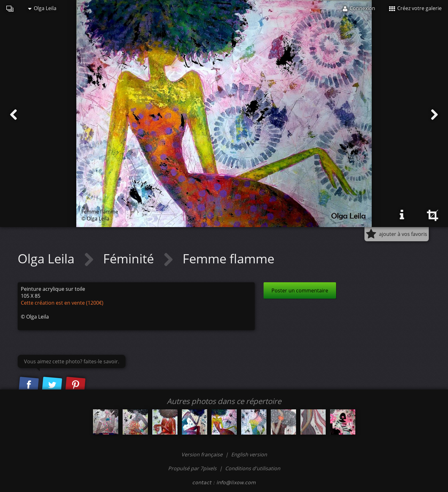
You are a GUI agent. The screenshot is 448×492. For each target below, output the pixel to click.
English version (249, 454)
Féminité (130, 258)
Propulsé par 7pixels (192, 468)
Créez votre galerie (415, 8)
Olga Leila (42, 8)
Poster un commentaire (300, 290)
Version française (203, 454)
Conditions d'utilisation (253, 468)
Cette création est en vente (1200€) (62, 303)
